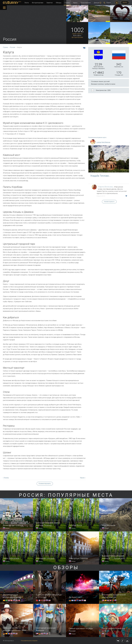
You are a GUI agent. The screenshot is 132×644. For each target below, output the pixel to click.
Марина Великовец (106, 187)
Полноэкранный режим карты (97, 137)
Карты (75, 3)
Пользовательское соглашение (29, 641)
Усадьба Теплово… (100, 176)
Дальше (98, 3)
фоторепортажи (77, 37)
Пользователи (86, 3)
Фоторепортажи (38, 3)
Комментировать (109, 202)
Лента (27, 3)
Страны (67, 3)
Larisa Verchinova (103, 142)
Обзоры (59, 3)
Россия (13, 47)
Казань (6, 478)
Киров (82, 478)
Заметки (50, 3)
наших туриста (77, 34)
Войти (125, 2)
